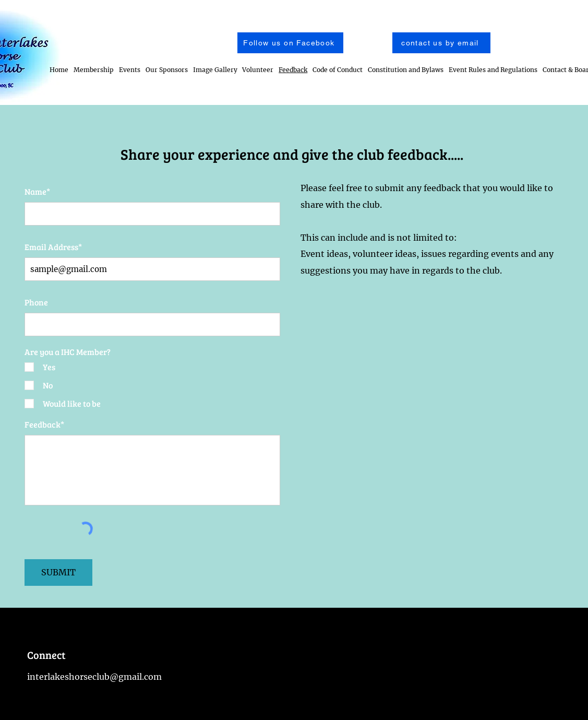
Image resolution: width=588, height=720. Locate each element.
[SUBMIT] (58, 573)
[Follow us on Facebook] (290, 43)
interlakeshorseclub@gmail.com (94, 677)
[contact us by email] (441, 43)
